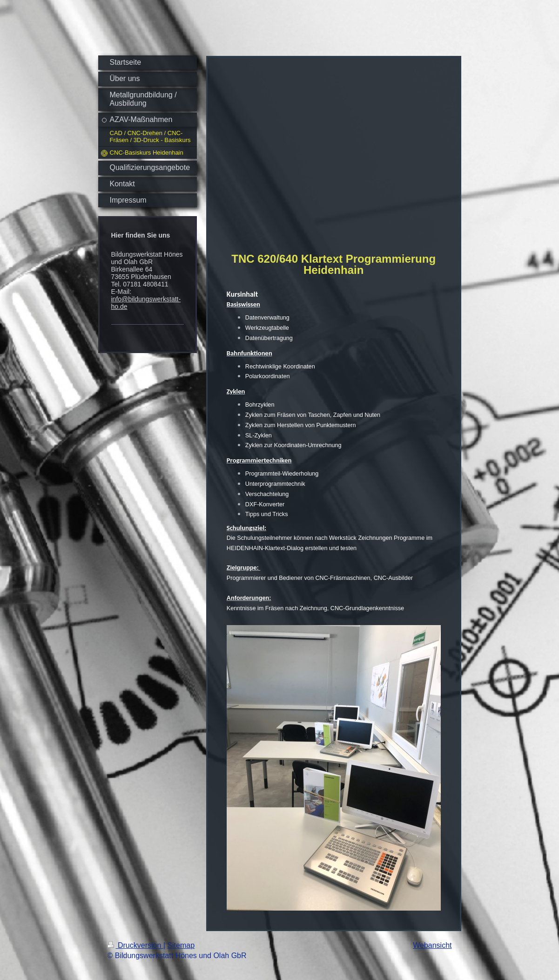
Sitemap (181, 945)
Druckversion (135, 945)
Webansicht (432, 945)
